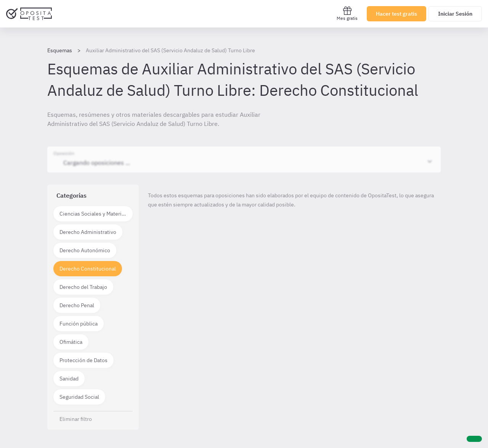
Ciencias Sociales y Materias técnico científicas (96, 214)
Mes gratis (347, 14)
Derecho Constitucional (88, 269)
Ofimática (71, 342)
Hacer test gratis (396, 14)
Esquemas (60, 50)
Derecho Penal (77, 305)
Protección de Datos (83, 360)
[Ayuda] (474, 439)
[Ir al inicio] (29, 14)
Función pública (79, 324)
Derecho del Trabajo (83, 287)
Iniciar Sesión (455, 14)
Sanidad (69, 379)
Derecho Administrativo (88, 232)
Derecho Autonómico (85, 250)
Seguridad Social (79, 397)
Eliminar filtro (76, 419)
